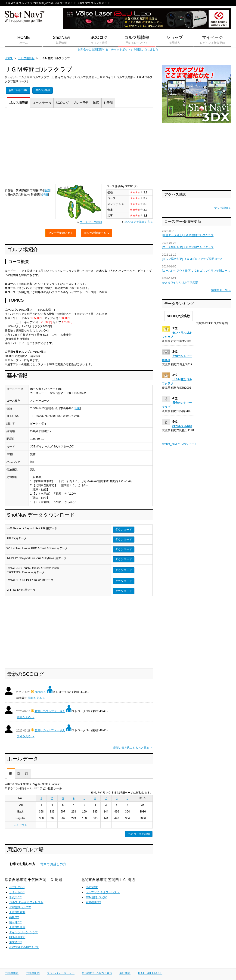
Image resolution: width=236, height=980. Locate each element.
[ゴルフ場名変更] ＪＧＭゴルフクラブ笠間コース (192, 259)
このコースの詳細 (139, 834)
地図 (96, 103)
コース (42, 103)
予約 (81, 103)
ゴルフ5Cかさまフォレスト (26, 902)
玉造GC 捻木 (17, 927)
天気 (108, 103)
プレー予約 (61, 233)
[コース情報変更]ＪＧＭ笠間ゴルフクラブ (188, 247)
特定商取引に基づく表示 (97, 973)
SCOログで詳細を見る (139, 222)
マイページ (212, 40)
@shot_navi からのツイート (179, 444)
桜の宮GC (92, 887)
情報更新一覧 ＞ (221, 290)
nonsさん (40, 692)
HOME (24, 40)
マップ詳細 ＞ (223, 208)
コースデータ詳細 (91, 222)
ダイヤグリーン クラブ (23, 932)
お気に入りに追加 (18, 90)
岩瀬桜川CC (93, 902)
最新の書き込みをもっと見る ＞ (133, 748)
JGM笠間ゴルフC (20, 907)
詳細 (19, 103)
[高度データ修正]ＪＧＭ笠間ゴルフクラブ (188, 235)
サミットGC (17, 892)
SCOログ (99, 40)
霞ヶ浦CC (15, 922)
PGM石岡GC (17, 937)
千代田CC (15, 897)
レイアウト (20, 825)
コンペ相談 (96, 233)
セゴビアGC (17, 887)
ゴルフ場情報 (137, 40)
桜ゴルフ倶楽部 (182, 426)
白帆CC (14, 917)
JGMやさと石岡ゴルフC (24, 947)
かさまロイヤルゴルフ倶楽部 (180, 282)
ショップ (174, 40)
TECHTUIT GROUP (150, 973)
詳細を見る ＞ (37, 698)
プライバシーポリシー (61, 973)
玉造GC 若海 (17, 912)
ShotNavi (61, 40)
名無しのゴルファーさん (50, 711)
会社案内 (125, 973)
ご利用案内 (12, 973)
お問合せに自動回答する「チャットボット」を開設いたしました (118, 50)
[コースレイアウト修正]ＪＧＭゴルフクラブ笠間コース (196, 271)
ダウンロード (124, 530)
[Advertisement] (79, 147)
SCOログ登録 (43, 90)
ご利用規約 (33, 973)
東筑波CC (15, 942)
